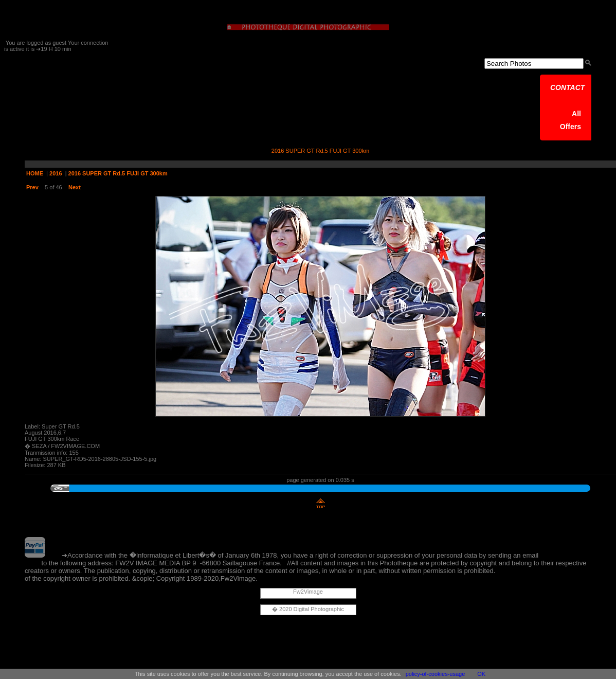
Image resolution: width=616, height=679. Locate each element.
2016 (56, 173)
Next (75, 187)
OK (481, 674)
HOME (35, 173)
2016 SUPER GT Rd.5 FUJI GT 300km (118, 173)
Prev (32, 187)
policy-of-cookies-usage (436, 674)
